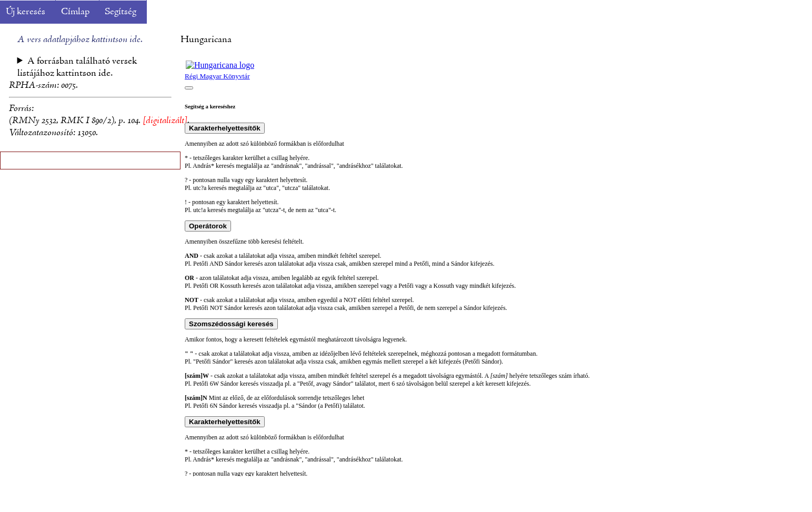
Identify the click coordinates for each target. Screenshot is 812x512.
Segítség (121, 12)
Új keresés (26, 12)
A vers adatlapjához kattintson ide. (80, 40)
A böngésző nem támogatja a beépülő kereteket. (496, 266)
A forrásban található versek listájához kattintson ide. (77, 67)
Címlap (75, 12)
